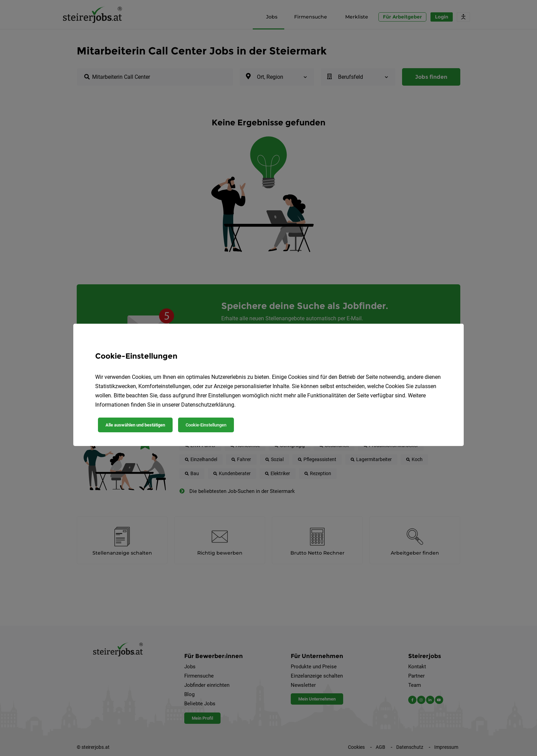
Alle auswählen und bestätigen (135, 425)
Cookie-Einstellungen (206, 425)
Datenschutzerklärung (208, 405)
